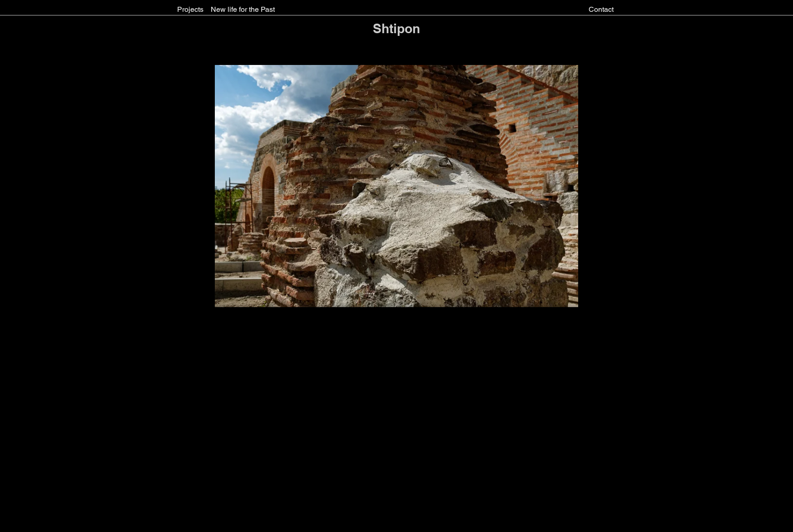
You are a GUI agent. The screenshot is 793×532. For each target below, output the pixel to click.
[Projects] (190, 10)
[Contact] (601, 10)
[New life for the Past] (243, 10)
